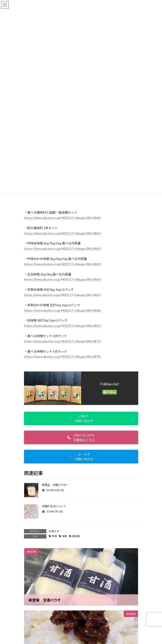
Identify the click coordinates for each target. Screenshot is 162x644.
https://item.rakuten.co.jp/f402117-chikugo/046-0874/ (63, 357)
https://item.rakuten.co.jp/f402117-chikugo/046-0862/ (63, 249)
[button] (81, 419)
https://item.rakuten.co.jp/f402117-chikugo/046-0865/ (63, 295)
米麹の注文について (54, 506)
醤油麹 (76, 536)
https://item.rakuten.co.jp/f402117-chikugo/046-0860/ (63, 218)
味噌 (54, 536)
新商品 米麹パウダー (55, 485)
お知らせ (54, 531)
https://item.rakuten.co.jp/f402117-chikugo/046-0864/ (63, 279)
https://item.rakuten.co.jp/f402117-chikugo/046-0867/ (63, 326)
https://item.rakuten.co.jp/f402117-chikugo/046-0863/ (63, 264)
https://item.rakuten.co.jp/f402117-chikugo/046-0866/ (63, 310)
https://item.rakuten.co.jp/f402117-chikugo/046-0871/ (63, 341)
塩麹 (65, 536)
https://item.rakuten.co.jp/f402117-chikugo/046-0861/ (63, 233)
